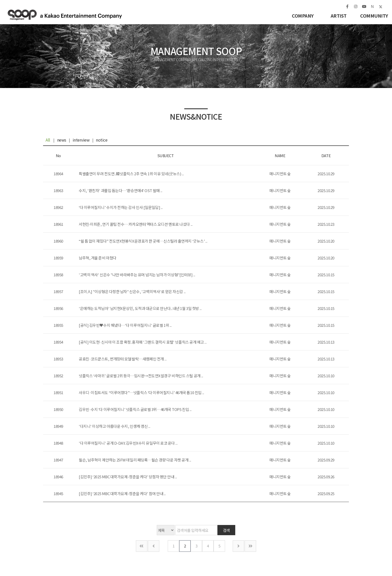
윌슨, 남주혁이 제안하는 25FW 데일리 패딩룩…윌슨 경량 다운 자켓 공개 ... (135, 460)
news (62, 140)
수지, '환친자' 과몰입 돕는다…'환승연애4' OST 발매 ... (121, 190)
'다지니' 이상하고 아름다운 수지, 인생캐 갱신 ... (115, 426)
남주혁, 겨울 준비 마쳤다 (98, 258)
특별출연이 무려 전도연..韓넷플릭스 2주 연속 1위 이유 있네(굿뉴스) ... (131, 174)
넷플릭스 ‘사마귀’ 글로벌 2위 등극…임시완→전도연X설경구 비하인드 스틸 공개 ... (141, 376)
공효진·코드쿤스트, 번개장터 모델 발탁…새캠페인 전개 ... (123, 359)
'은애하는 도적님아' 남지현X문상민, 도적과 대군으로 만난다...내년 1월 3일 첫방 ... (140, 308)
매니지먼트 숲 (67, 16)
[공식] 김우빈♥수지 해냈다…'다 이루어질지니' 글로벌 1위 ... (125, 325)
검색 (226, 530)
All (48, 140)
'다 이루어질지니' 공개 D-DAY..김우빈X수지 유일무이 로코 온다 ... (128, 443)
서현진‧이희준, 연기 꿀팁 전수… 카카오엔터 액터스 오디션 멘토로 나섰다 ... (136, 224)
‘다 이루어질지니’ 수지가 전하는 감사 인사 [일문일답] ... (121, 207)
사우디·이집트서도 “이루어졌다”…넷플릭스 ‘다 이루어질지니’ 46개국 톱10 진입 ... (141, 392)
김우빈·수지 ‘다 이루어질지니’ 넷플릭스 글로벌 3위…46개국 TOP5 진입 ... (135, 409)
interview (81, 140)
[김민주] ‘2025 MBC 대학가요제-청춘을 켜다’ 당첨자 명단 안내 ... (128, 477)
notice (102, 140)
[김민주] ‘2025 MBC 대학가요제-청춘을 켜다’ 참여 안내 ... (122, 493)
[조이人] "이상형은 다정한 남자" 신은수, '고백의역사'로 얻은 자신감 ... (132, 291)
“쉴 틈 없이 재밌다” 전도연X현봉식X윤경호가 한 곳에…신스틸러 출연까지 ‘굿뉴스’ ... (143, 241)
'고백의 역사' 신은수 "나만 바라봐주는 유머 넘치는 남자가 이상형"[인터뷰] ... (137, 275)
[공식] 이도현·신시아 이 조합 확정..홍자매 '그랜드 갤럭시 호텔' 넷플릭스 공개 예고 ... (143, 342)
